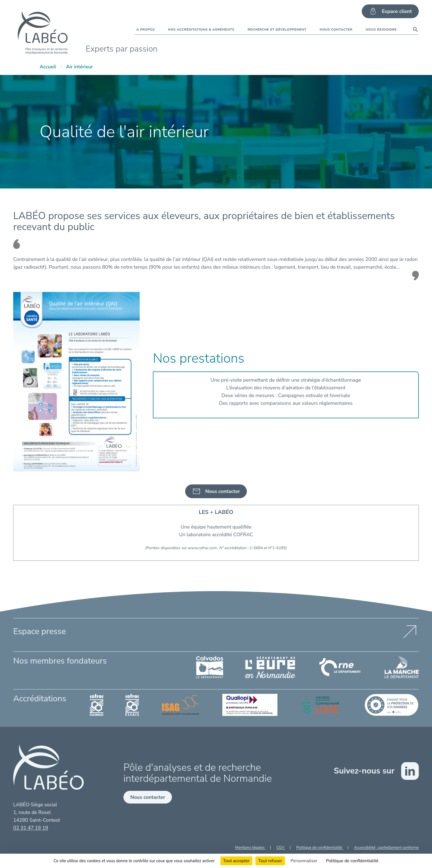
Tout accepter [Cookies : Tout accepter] (237, 861)
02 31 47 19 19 (31, 828)
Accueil (48, 67)
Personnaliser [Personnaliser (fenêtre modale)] (304, 861)
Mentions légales (250, 847)
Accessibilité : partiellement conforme (386, 847)
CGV (281, 847)
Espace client (390, 11)
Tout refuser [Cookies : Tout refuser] (270, 861)
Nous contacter (148, 797)
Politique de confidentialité (320, 847)
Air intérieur (80, 67)
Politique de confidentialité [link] (352, 861)
